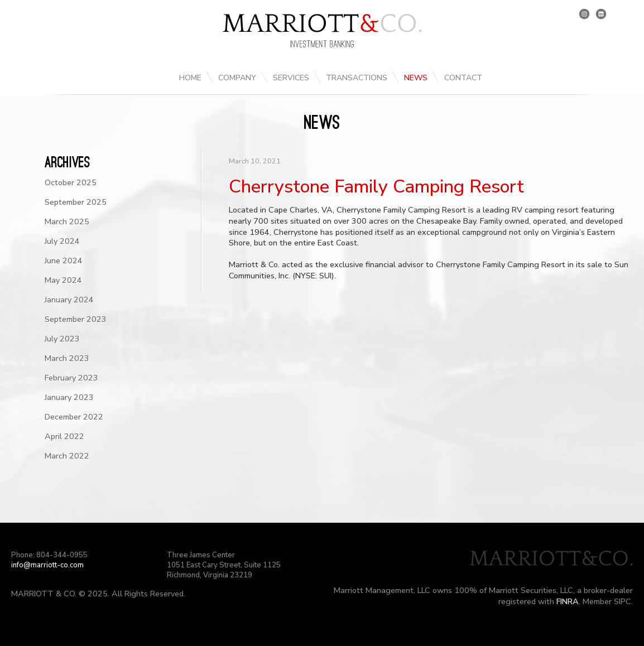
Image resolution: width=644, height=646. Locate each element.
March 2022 (67, 456)
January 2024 (69, 300)
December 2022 (74, 417)
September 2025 (76, 202)
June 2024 (64, 261)
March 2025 (67, 221)
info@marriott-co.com (47, 565)
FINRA (568, 601)
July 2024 (62, 241)
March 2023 (67, 358)
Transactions (357, 78)
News (416, 78)
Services (291, 78)
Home (190, 78)
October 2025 (71, 182)
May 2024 (63, 280)
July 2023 (62, 339)
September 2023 (76, 319)
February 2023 (71, 378)
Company (237, 78)
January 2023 (69, 397)
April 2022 (64, 436)
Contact (463, 78)
